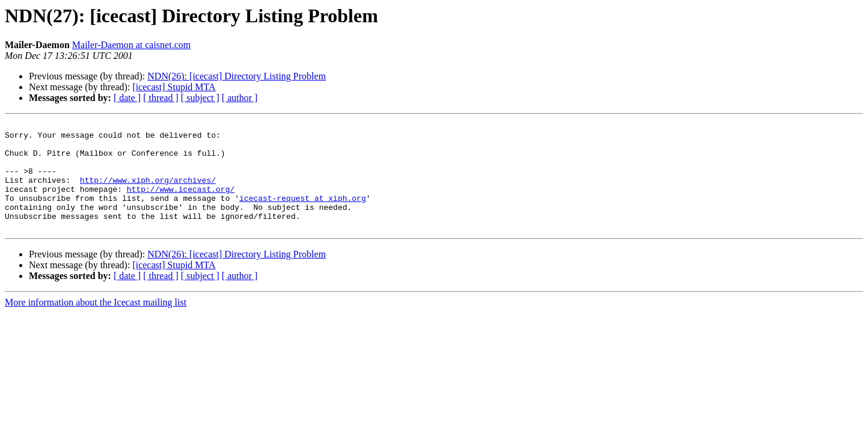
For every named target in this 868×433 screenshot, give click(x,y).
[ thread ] (161, 98)
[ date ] (127, 98)
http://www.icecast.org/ (181, 203)
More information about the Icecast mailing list (96, 324)
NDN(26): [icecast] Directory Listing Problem (237, 76)
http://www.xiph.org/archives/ (148, 192)
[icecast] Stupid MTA (174, 87)
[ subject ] (200, 98)
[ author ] (240, 98)
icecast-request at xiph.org (303, 214)
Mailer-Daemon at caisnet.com (131, 45)
